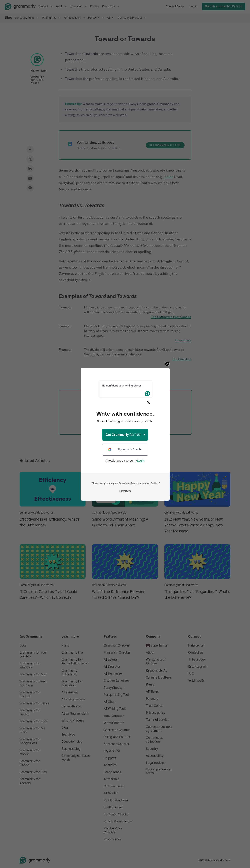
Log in (141, 461)
